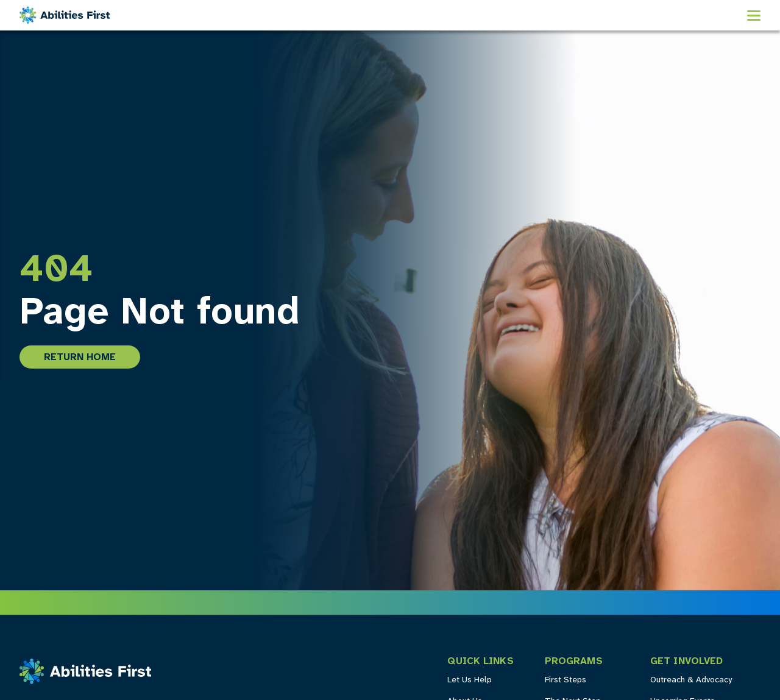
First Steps (565, 680)
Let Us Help (470, 680)
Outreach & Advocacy (691, 680)
